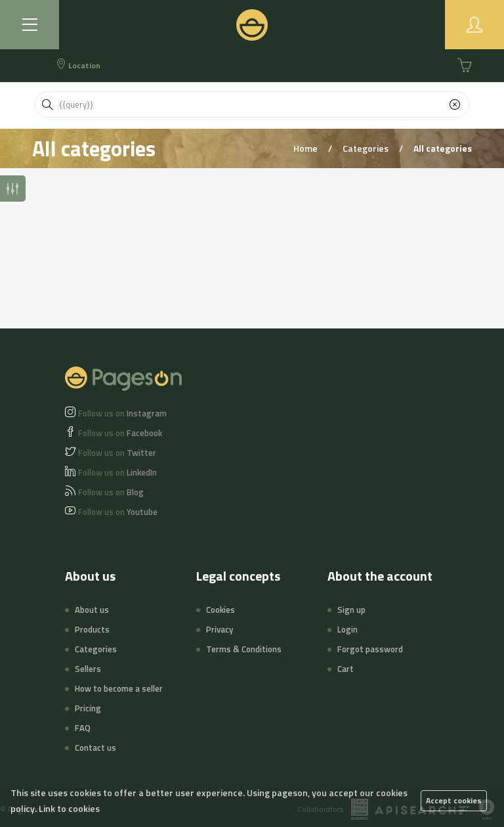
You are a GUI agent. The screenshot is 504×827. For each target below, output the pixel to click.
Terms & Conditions (244, 649)
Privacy (220, 629)
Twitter (117, 453)
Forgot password (370, 649)
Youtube (118, 512)
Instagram (122, 413)
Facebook (120, 433)
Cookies (220, 610)
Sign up (351, 610)
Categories (367, 148)
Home (306, 148)
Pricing (88, 708)
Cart (346, 669)
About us (92, 610)
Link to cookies (69, 808)
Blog (111, 492)
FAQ (83, 728)
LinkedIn (117, 472)
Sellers (88, 669)
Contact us (95, 748)
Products (92, 629)
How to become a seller (119, 688)
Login (347, 629)
